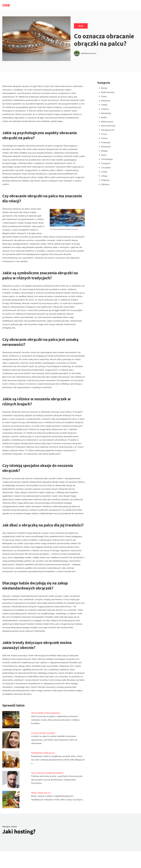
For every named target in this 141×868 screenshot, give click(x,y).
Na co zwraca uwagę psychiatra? (47, 773)
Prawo (104, 138)
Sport (104, 155)
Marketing (106, 113)
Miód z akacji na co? (41, 793)
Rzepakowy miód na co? (43, 753)
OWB (6, 5)
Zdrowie (105, 184)
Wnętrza (105, 180)
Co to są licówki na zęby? (43, 733)
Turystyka (106, 168)
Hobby (104, 105)
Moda (81, 26)
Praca (104, 134)
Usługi (104, 176)
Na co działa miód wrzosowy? (46, 713)
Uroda (104, 172)
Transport (106, 163)
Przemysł (106, 142)
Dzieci (104, 96)
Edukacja (106, 101)
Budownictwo (108, 92)
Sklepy (104, 151)
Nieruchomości (108, 126)
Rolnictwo (106, 147)
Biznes (104, 88)
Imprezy (105, 109)
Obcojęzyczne (108, 130)
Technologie (107, 159)
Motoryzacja (107, 122)
